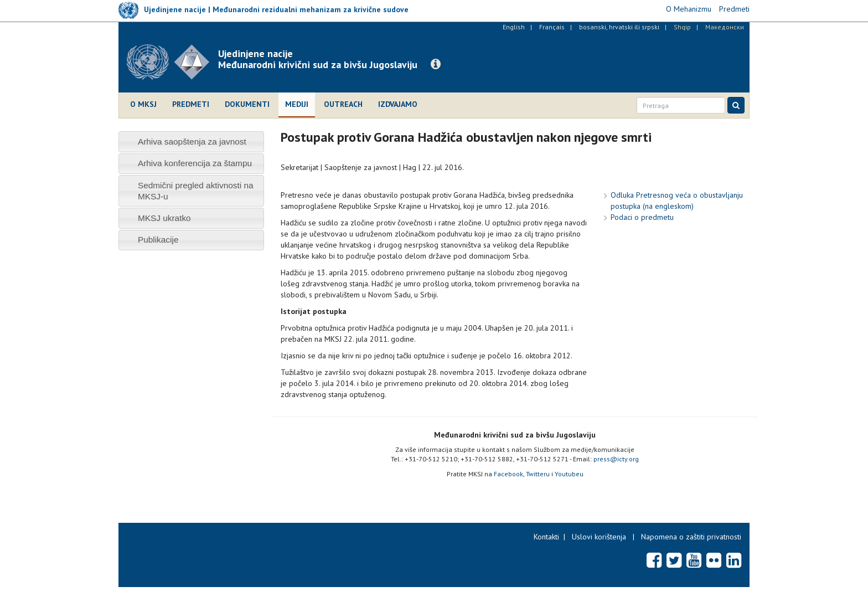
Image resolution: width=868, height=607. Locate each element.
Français (552, 27)
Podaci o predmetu (642, 217)
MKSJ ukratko (164, 218)
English (514, 27)
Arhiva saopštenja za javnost (192, 142)
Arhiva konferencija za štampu (195, 163)
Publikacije (158, 240)
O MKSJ (143, 104)
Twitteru (538, 474)
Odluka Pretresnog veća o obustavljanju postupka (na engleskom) (677, 200)
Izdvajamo (398, 104)
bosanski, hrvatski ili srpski (619, 27)
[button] (436, 64)
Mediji (297, 104)
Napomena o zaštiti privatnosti (691, 537)
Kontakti (546, 537)
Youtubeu (569, 474)
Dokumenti (247, 104)
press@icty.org (616, 459)
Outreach (343, 104)
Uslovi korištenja (599, 537)
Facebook (508, 474)
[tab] (191, 142)
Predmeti (191, 104)
